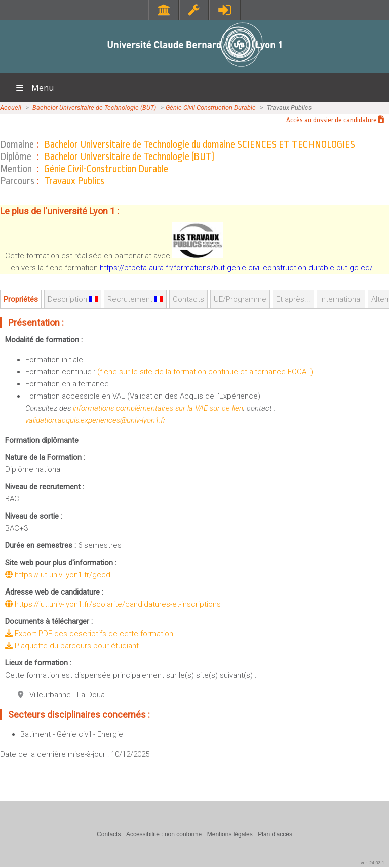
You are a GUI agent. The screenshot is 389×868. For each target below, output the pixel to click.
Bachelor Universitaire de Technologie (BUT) (94, 108)
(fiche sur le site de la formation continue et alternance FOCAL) (205, 372)
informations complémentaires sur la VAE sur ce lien (158, 408)
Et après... (293, 299)
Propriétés (21, 299)
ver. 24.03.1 (373, 863)
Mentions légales (230, 834)
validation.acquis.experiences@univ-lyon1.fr (95, 420)
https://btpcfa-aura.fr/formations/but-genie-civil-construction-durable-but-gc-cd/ (236, 268)
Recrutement (135, 299)
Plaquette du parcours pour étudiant (72, 646)
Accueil (11, 108)
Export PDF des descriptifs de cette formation (89, 634)
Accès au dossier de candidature (335, 120)
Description (73, 299)
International (341, 299)
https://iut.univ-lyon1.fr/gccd (58, 575)
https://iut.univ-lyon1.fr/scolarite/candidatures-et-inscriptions (113, 604)
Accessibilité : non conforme (164, 834)
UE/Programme (240, 299)
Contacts (188, 299)
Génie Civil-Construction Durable (211, 108)
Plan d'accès (275, 834)
